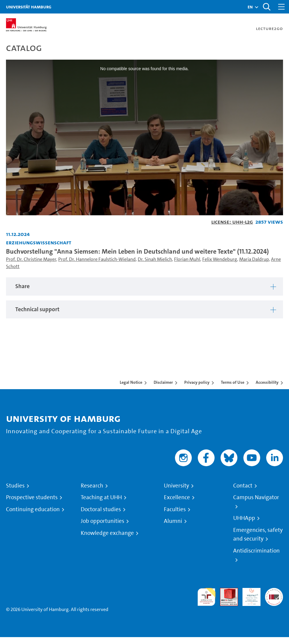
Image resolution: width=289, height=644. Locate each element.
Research (92, 486)
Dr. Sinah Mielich (155, 259)
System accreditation (274, 595)
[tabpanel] (144, 286)
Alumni (173, 521)
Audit (226, 591)
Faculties (175, 509)
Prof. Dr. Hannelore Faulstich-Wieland (97, 259)
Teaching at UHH (101, 497)
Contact (243, 486)
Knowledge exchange (107, 533)
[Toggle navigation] (281, 7)
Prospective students (32, 497)
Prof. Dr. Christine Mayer (31, 259)
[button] (250, 7)
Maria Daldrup (254, 259)
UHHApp (244, 518)
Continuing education (33, 509)
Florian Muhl (187, 259)
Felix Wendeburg (220, 259)
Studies (15, 486)
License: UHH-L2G (232, 222)
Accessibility (267, 382)
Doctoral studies (101, 509)
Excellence (177, 497)
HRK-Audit (248, 595)
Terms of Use (233, 382)
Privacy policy (197, 382)
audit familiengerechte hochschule (206, 597)
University (176, 486)
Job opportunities (102, 521)
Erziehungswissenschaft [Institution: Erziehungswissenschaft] (39, 242)
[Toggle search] (266, 7)
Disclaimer (163, 382)
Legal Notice (131, 382)
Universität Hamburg (29, 7)
